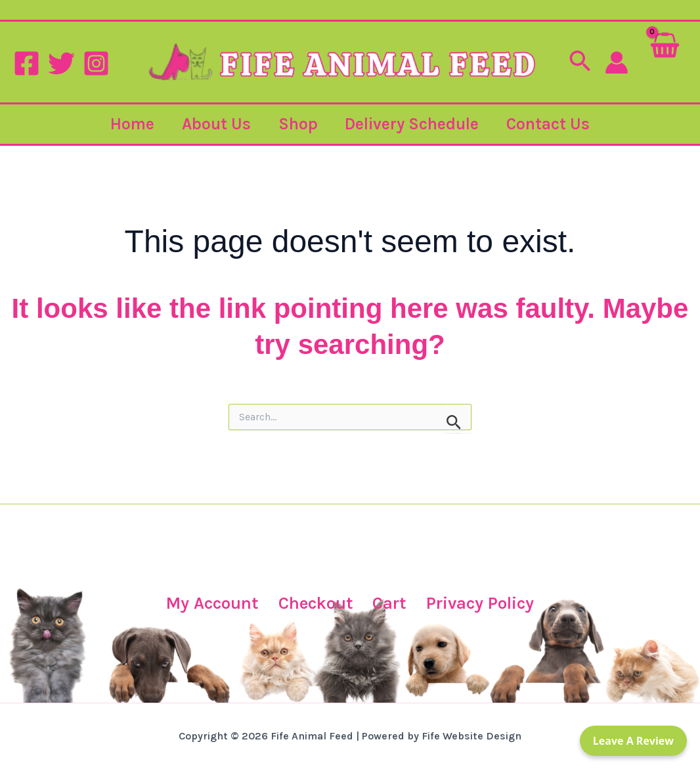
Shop (298, 124)
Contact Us (559, 124)
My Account (204, 603)
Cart (389, 603)
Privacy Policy (486, 603)
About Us (211, 124)
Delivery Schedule (418, 124)
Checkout (312, 603)
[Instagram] (96, 63)
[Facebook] (27, 63)
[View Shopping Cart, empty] (664, 62)
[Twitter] (61, 63)
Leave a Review (633, 741)
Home (122, 124)
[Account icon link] (617, 62)
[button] (580, 62)
